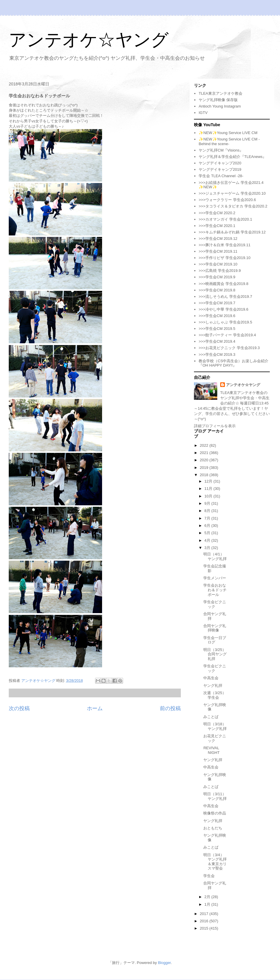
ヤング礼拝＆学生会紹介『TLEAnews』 (232, 157)
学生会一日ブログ (215, 640)
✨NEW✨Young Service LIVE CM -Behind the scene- (229, 141)
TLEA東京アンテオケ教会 (220, 93)
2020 (205, 460)
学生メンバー (215, 578)
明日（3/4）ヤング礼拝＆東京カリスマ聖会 (215, 862)
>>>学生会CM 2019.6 (217, 316)
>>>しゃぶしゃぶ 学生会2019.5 (225, 322)
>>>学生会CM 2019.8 (217, 290)
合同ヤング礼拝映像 (215, 628)
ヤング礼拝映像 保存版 (218, 100)
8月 (208, 511)
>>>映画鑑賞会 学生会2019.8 (223, 284)
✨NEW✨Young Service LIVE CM (228, 133)
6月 (208, 526)
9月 (208, 503)
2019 (205, 468)
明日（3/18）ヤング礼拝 (215, 726)
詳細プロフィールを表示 (215, 426)
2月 (208, 897)
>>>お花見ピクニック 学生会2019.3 (229, 348)
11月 (209, 489)
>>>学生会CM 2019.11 (218, 251)
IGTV (203, 113)
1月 (208, 904)
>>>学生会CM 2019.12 (218, 239)
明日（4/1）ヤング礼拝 (215, 556)
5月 (208, 533)
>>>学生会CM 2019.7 (217, 303)
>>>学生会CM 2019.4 (217, 341)
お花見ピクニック (215, 738)
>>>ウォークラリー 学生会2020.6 (227, 200)
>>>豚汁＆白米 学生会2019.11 (224, 245)
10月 (209, 496)
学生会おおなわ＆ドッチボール (215, 590)
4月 (208, 540)
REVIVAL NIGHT (211, 750)
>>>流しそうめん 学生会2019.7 (225, 297)
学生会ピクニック (215, 604)
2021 (205, 453)
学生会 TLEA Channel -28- (221, 176)
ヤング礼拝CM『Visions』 (221, 150)
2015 (205, 928)
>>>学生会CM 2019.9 (217, 277)
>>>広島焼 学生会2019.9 (220, 271)
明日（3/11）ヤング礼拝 (215, 796)
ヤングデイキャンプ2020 (220, 163)
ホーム (95, 708)
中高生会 (211, 678)
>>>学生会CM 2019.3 (217, 354)
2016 (205, 921)
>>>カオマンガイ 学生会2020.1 (225, 219)
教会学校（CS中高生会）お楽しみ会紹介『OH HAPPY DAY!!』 (233, 363)
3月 (208, 548)
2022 (205, 445)
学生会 (209, 876)
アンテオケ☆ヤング (89, 40)
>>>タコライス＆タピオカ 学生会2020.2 (233, 206)
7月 (208, 518)
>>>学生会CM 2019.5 (217, 329)
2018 (205, 475)
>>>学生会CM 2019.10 (218, 264)
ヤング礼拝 (213, 686)
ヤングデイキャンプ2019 (220, 169)
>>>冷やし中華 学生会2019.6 (223, 309)
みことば (211, 717)
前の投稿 (170, 708)
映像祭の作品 (215, 813)
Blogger (164, 963)
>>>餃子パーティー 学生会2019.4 (227, 335)
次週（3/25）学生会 (215, 695)
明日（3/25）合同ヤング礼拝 (215, 654)
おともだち (213, 828)
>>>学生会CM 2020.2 (217, 213)
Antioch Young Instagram (220, 106)
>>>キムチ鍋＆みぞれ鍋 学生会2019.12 (232, 232)
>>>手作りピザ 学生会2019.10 (224, 258)
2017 (205, 914)
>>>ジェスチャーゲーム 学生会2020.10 (232, 193)
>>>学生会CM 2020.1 (217, 226)
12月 (209, 481)
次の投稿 (19, 708)
